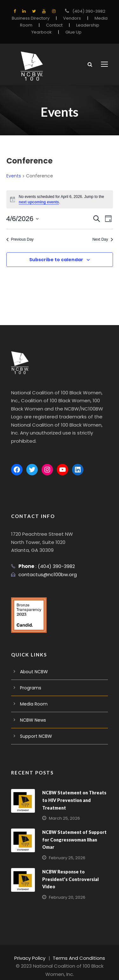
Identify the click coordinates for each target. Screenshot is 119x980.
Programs (30, 680)
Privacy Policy (33, 950)
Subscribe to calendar (56, 260)
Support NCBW (35, 728)
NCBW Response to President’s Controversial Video (69, 871)
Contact (55, 25)
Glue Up (72, 32)
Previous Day (20, 239)
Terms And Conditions (78, 950)
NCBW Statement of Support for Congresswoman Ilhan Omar (72, 831)
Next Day (102, 239)
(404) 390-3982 (89, 11)
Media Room (33, 696)
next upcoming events (39, 202)
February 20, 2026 (66, 889)
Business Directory (32, 18)
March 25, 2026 (63, 810)
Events (13, 176)
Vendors (71, 18)
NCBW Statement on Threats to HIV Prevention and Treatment (73, 792)
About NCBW (33, 664)
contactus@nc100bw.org (45, 566)
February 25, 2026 (66, 850)
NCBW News (33, 712)
